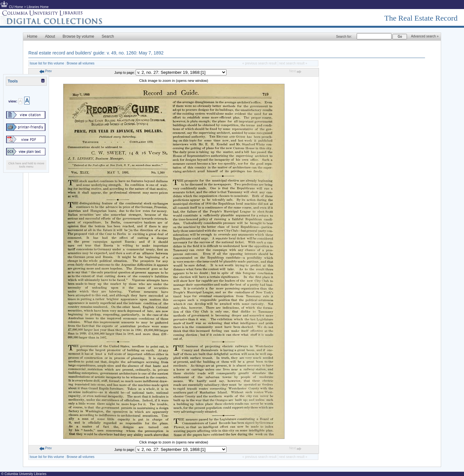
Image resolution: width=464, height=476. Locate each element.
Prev (45, 71)
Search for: (344, 37)
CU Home (16, 7)
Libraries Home (38, 7)
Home (32, 36)
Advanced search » (425, 36)
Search (108, 36)
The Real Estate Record (421, 18)
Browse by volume (78, 36)
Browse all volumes (81, 63)
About (50, 36)
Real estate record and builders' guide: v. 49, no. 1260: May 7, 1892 (96, 53)
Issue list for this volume (47, 63)
